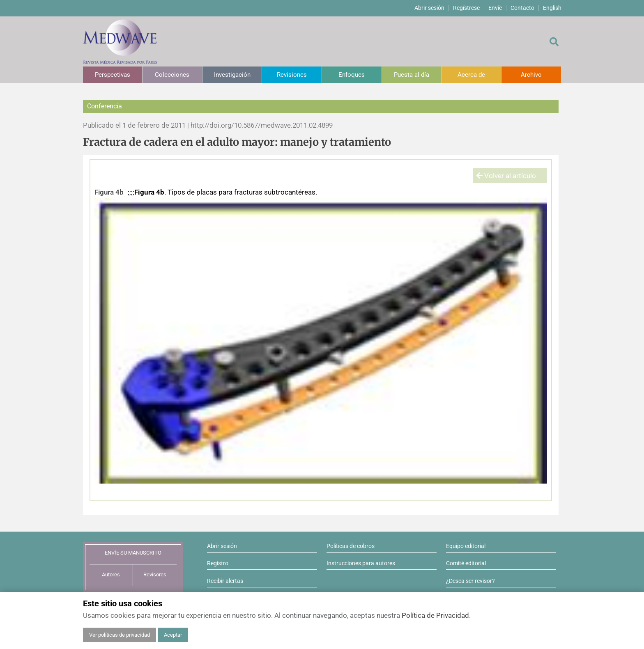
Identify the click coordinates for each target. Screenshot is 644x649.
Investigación (232, 75)
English (552, 8)
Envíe (495, 8)
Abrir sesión (429, 8)
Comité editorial (466, 563)
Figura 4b (109, 192)
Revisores (155, 574)
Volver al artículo (506, 176)
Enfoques (352, 75)
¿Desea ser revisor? (470, 581)
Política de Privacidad (435, 615)
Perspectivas (113, 75)
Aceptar (173, 635)
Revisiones (292, 75)
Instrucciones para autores (361, 563)
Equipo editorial (466, 546)
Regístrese (466, 8)
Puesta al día (412, 75)
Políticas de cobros (351, 546)
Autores (111, 574)
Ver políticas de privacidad (120, 635)
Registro (218, 563)
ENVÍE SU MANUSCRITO (133, 553)
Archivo (531, 75)
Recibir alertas (225, 581)
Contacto (522, 8)
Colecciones (172, 75)
